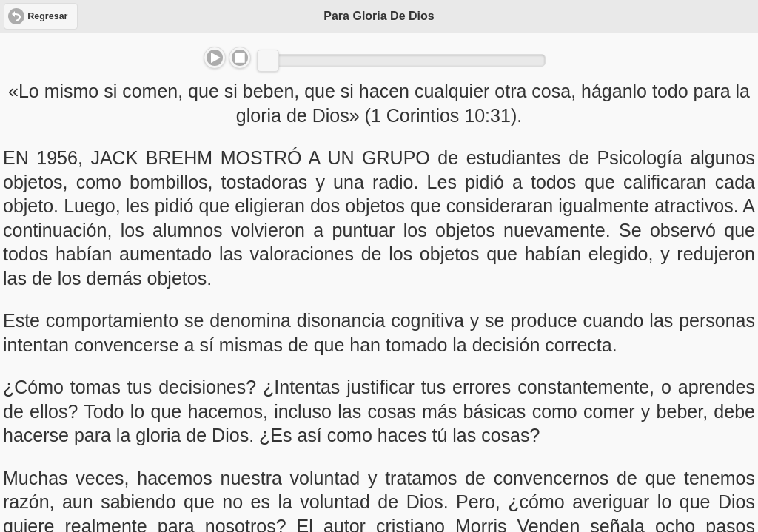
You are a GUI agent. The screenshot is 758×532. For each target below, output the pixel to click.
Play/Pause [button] (215, 58)
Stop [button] (240, 58)
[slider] (268, 61)
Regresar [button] (47, 16)
